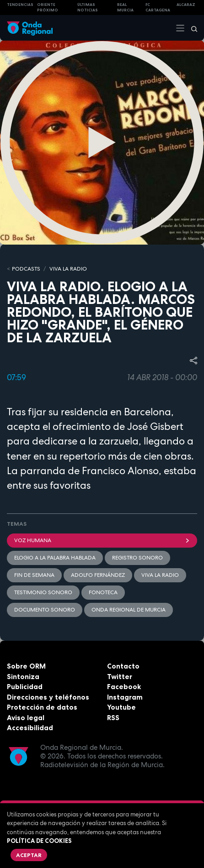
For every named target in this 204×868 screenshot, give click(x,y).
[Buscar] (191, 28)
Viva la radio (160, 575)
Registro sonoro (137, 558)
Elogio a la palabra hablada (55, 558)
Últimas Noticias (88, 8)
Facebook (124, 687)
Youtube (121, 707)
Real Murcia (125, 8)
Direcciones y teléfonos (48, 697)
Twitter (120, 677)
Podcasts (26, 269)
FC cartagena (158, 8)
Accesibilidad (30, 728)
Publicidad (25, 687)
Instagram (125, 697)
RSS (113, 718)
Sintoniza (23, 677)
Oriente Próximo (48, 8)
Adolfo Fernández (98, 575)
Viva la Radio (68, 269)
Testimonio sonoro (43, 592)
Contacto (123, 666)
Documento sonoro (45, 610)
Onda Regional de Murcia (129, 610)
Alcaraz (186, 5)
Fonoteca (103, 592)
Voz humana (102, 540)
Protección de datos (42, 707)
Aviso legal (26, 718)
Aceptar (29, 855)
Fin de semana (34, 575)
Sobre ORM (26, 666)
